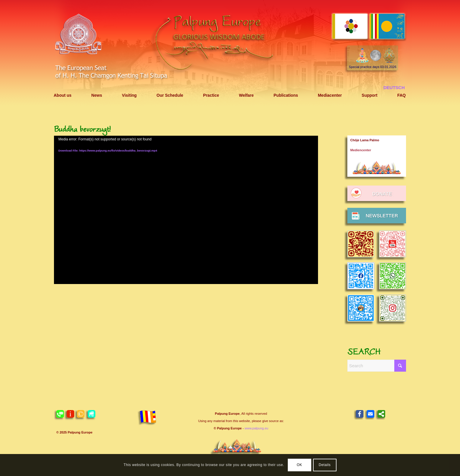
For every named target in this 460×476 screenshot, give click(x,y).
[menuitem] (63, 95)
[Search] (377, 366)
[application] (186, 210)
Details (325, 465)
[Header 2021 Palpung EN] (230, 53)
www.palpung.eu (257, 428)
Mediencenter (361, 150)
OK (299, 465)
